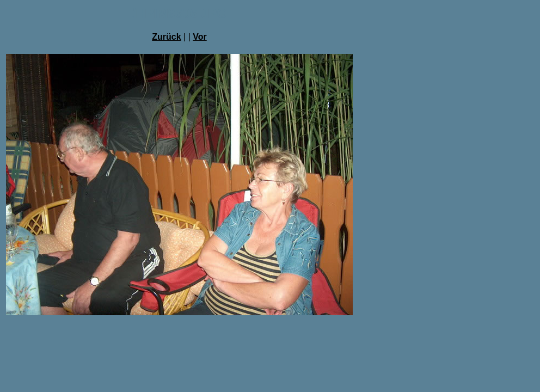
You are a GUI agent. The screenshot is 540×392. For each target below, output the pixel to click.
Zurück (166, 37)
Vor (200, 37)
